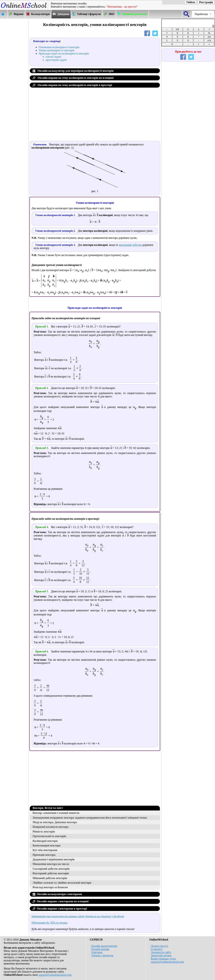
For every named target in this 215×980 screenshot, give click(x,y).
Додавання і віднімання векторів (54, 859)
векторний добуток (130, 245)
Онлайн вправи (100, 949)
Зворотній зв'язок (161, 955)
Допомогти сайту (161, 952)
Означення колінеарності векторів (59, 47)
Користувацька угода (163, 959)
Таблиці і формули (102, 955)
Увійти (191, 2)
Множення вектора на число (51, 864)
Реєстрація (206, 2)
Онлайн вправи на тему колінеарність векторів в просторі (72, 85)
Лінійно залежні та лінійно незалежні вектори (62, 883)
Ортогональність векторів (49, 836)
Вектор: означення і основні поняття (56, 813)
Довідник (97, 952)
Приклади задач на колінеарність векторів (64, 53)
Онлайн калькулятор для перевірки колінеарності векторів (73, 71)
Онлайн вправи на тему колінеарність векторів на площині (73, 78)
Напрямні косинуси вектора (50, 827)
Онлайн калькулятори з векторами (57, 894)
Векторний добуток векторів (51, 873)
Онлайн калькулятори (104, 946)
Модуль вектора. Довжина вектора (55, 822)
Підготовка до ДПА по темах (49, 923)
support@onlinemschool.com (55, 975)
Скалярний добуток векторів (51, 869)
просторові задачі (56, 60)
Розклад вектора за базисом (50, 887)
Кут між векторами (45, 850)
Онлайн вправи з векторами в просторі (60, 909)
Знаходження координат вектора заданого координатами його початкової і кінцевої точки (90, 818)
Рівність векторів (44, 832)
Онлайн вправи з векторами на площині (61, 901)
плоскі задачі (53, 57)
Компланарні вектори (47, 845)
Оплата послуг (159, 946)
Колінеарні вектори (45, 841)
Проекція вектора (44, 855)
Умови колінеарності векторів (56, 50)
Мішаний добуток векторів (50, 878)
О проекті (156, 949)
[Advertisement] (14, 72)
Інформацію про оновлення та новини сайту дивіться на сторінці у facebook (78, 916)
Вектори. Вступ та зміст (48, 808)
